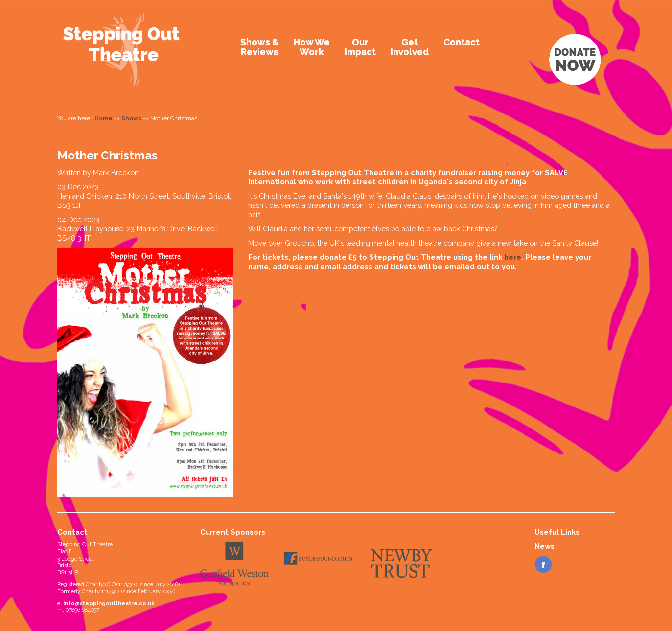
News (545, 546)
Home (104, 118)
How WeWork (312, 46)
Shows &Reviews (260, 46)
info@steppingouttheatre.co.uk (109, 603)
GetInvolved (410, 46)
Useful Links (557, 532)
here (513, 257)
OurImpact (360, 46)
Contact (462, 42)
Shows (131, 118)
